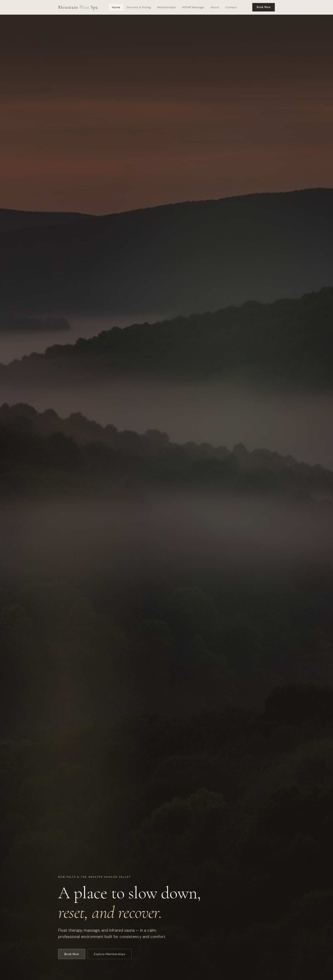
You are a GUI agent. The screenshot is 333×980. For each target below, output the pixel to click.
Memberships (166, 7)
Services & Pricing (139, 7)
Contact (231, 7)
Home (116, 7)
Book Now (264, 7)
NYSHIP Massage (193, 7)
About (215, 7)
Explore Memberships (110, 956)
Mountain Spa (78, 7)
